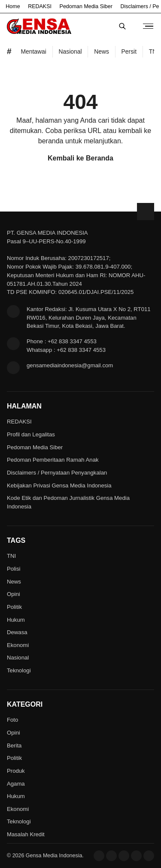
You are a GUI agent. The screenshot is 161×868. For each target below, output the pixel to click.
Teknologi (19, 670)
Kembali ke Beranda (80, 158)
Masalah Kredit (26, 834)
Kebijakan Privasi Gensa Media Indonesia (59, 485)
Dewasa (17, 632)
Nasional (18, 658)
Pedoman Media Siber (86, 6)
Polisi (14, 569)
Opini (14, 594)
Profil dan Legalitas (31, 434)
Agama (16, 784)
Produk (16, 771)
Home (13, 6)
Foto (12, 720)
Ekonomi (18, 645)
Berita (14, 746)
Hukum (16, 620)
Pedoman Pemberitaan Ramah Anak (53, 460)
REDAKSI (40, 6)
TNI (11, 556)
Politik (14, 607)
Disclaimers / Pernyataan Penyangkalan (57, 473)
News (14, 582)
